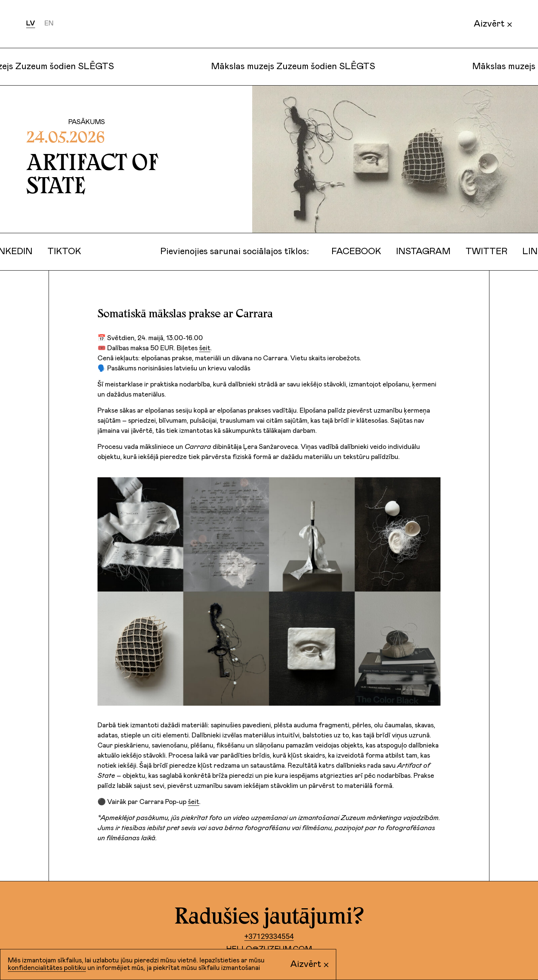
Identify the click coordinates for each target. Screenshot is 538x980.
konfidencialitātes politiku (47, 968)
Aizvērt (493, 24)
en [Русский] (49, 24)
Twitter (482, 252)
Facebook (352, 252)
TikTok (60, 252)
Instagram (419, 252)
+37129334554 (269, 936)
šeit (205, 348)
